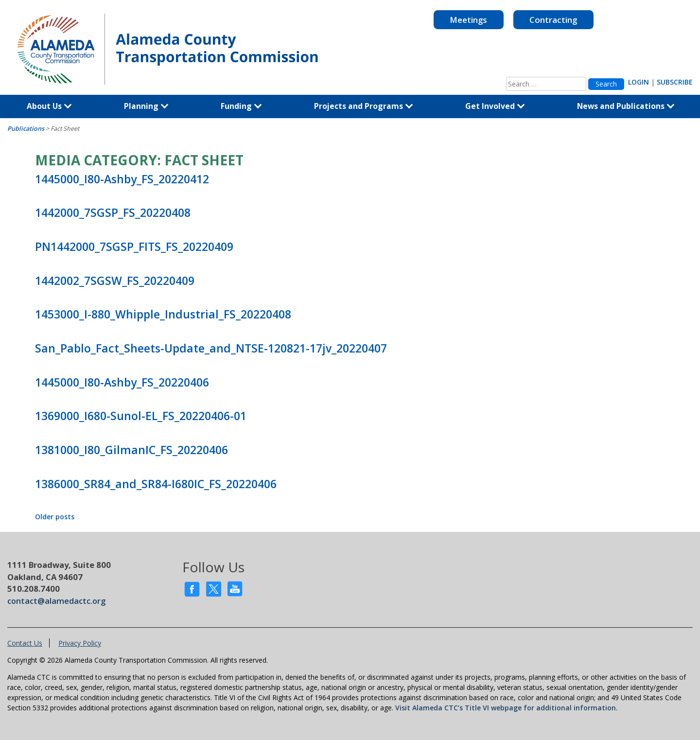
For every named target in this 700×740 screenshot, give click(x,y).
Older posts (55, 517)
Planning (146, 106)
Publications (26, 129)
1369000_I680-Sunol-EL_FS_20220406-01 (141, 416)
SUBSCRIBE (675, 82)
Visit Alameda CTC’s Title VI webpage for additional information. (507, 708)
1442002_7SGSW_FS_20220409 (115, 281)
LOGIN (639, 82)
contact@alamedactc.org (56, 601)
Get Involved (495, 106)
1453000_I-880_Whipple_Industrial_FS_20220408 (163, 314)
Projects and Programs (364, 106)
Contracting (553, 20)
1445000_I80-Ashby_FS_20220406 (122, 382)
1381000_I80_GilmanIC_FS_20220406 (131, 450)
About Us (49, 106)
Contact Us (25, 643)
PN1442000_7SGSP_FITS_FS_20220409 (134, 247)
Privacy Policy (80, 643)
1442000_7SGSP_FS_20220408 (113, 212)
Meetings (468, 20)
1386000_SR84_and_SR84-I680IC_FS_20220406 (156, 484)
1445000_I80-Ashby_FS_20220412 (122, 179)
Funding (241, 106)
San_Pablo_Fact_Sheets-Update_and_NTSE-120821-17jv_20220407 (211, 348)
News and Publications (626, 106)
